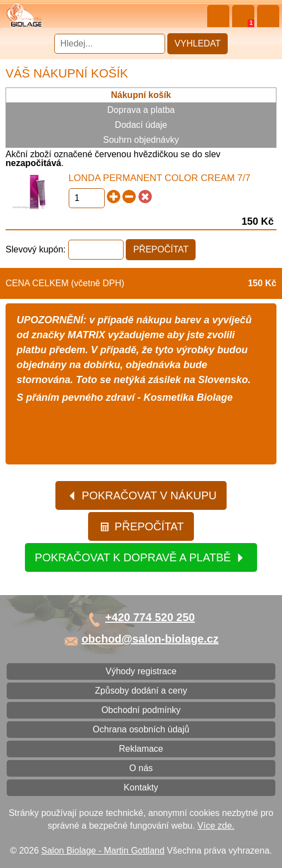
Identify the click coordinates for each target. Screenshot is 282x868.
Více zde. (216, 826)
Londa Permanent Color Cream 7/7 (160, 178)
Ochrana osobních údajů (141, 729)
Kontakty (141, 787)
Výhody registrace (141, 671)
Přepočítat (142, 526)
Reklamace (141, 749)
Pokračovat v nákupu (142, 495)
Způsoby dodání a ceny (141, 691)
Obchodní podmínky (141, 710)
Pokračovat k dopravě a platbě (140, 557)
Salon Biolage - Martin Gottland (103, 851)
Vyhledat (198, 43)
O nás (141, 768)
